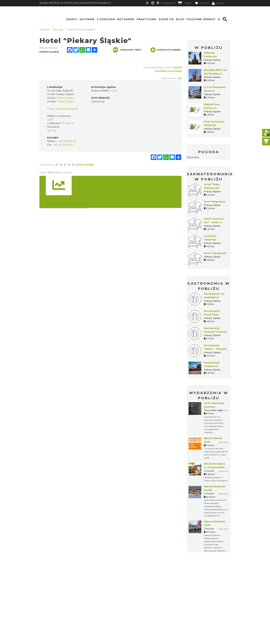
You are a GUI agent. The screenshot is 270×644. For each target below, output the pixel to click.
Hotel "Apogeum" (215, 253)
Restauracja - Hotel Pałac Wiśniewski (212, 315)
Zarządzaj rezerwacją (168, 71)
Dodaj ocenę (85, 165)
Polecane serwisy (201, 19)
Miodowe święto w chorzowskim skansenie (215, 467)
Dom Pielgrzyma (215, 202)
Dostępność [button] (168, 3)
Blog (180, 19)
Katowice (193, 157)
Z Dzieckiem (106, 19)
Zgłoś (177, 67)
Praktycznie (147, 19)
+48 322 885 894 (63, 145)
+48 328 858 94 (67, 141)
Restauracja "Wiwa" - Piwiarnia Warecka (216, 349)
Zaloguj (218, 3)
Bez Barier (126, 19)
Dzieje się (166, 19)
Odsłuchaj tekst (127, 50)
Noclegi (52, 130)
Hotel (114, 91)
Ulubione (202, 3)
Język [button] (188, 3)
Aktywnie (87, 19)
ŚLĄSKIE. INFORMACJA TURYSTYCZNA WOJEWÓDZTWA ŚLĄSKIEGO (75, 3)
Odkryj (72, 19)
